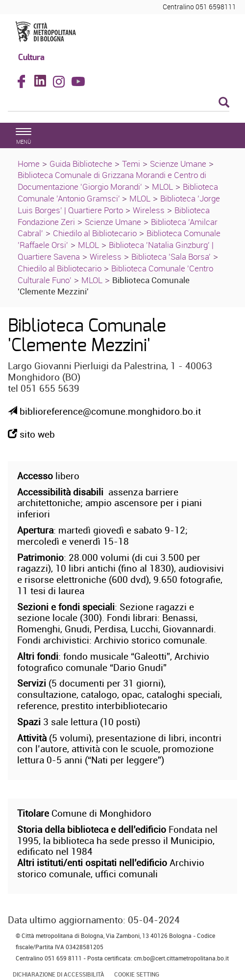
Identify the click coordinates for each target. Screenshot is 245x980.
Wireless (149, 210)
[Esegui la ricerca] (224, 103)
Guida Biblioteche (81, 164)
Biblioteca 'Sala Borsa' (171, 256)
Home (29, 164)
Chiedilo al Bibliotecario (95, 233)
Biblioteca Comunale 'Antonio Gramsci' (118, 192)
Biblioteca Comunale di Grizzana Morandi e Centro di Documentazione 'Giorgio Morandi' (112, 181)
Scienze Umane (178, 164)
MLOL (162, 187)
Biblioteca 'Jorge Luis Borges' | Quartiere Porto (119, 204)
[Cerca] (119, 103)
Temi (131, 164)
